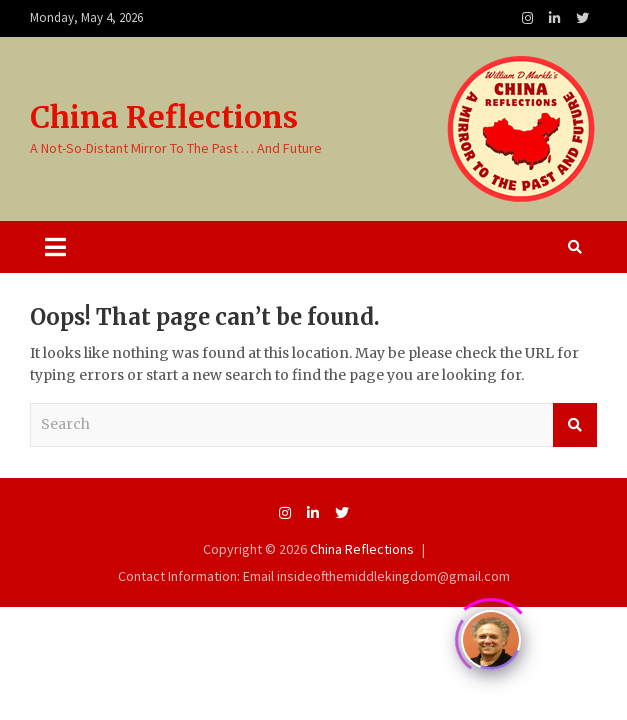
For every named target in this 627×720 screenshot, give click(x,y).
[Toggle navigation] (55, 247)
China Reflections (164, 117)
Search (575, 425)
